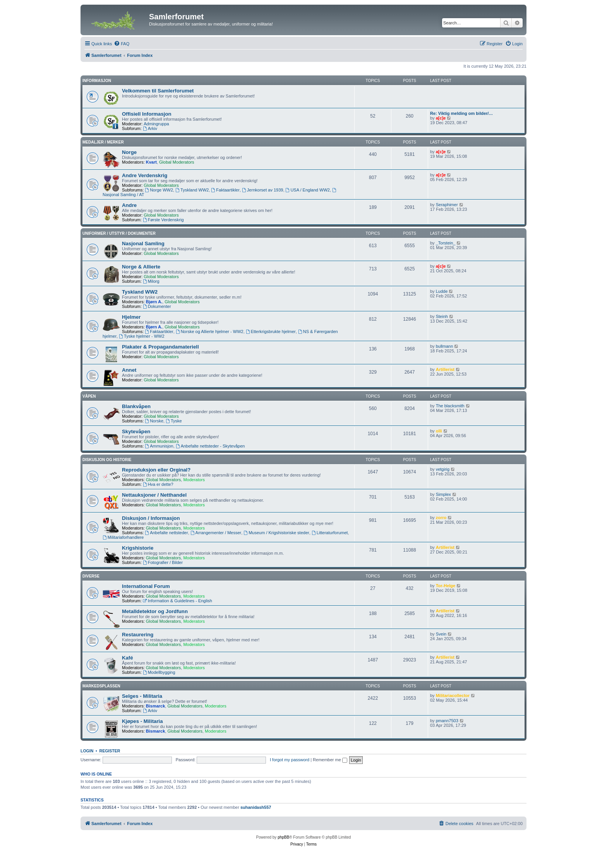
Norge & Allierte (141, 267)
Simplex (443, 494)
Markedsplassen (101, 686)
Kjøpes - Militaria (142, 721)
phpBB (283, 837)
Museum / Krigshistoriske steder (276, 533)
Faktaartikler (225, 190)
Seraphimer (447, 205)
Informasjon (97, 81)
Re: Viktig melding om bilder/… (461, 113)
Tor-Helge (446, 586)
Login (87, 751)
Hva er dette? (158, 484)
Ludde (442, 291)
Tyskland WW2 (192, 190)
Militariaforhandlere (123, 537)
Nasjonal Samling (143, 243)
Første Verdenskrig (163, 220)
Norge (129, 152)
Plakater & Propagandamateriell (160, 347)
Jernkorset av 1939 (262, 190)
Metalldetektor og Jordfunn (155, 611)
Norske (154, 421)
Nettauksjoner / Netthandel (154, 495)
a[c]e (441, 118)
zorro (441, 518)
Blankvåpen (136, 406)
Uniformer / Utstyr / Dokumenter (119, 233)
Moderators (194, 480)
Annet (129, 370)
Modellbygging (159, 672)
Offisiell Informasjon (147, 114)
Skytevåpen (136, 431)
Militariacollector (453, 695)
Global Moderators (177, 162)
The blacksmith (450, 406)
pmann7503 (447, 721)
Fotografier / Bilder (163, 562)
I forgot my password (290, 760)
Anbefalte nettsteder (166, 533)
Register (110, 751)
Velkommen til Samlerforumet (158, 91)
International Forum (146, 586)
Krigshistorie (138, 548)
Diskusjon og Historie (107, 460)
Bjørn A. (154, 302)
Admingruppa (156, 124)
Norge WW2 (159, 190)
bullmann (445, 346)
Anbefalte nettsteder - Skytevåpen (210, 446)
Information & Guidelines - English (177, 601)
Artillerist (445, 369)
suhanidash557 (256, 807)
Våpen (89, 396)
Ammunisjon (159, 446)
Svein (441, 634)
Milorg (151, 281)
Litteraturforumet (330, 533)
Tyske (174, 421)
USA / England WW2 (308, 190)
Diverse (91, 576)
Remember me (330, 760)
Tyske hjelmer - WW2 (141, 336)
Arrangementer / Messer (216, 533)
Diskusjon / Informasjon (151, 518)
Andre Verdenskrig (145, 175)
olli (439, 431)
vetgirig (443, 469)
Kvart (151, 162)
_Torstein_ (446, 243)
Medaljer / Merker (103, 142)
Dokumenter (157, 306)
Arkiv (150, 128)
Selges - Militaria (142, 696)
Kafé (128, 658)
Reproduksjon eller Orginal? (156, 470)
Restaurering (138, 635)
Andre (129, 205)
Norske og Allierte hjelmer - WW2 (210, 331)
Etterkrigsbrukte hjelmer (271, 331)
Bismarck (156, 706)
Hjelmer (131, 317)
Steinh (442, 316)
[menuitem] (122, 44)
